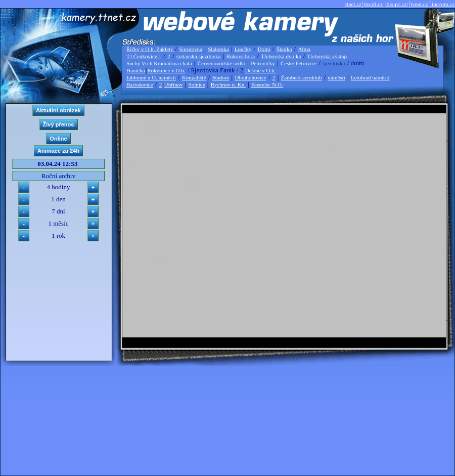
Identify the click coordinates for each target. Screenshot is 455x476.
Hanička (136, 70)
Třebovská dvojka (281, 56)
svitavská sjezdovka (199, 56)
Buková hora (241, 56)
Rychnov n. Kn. (228, 84)
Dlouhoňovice (250, 77)
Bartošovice (140, 84)
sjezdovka (334, 63)
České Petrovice (299, 63)
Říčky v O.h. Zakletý (150, 49)
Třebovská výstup (327, 56)
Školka (284, 49)
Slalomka (218, 49)
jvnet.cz (419, 4)
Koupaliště (194, 77)
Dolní (264, 49)
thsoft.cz (374, 4)
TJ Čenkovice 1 (144, 56)
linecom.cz (442, 4)
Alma (304, 49)
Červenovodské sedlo (221, 63)
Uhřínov (174, 84)
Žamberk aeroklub (301, 77)
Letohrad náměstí (370, 77)
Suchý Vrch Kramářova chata (159, 63)
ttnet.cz (353, 4)
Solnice (197, 84)
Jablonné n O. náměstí (151, 77)
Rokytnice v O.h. (166, 70)
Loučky (243, 49)
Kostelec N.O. (267, 84)
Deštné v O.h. (261, 70)
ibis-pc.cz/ (397, 4)
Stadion (221, 77)
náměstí (337, 77)
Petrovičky (263, 63)
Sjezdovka (191, 49)
